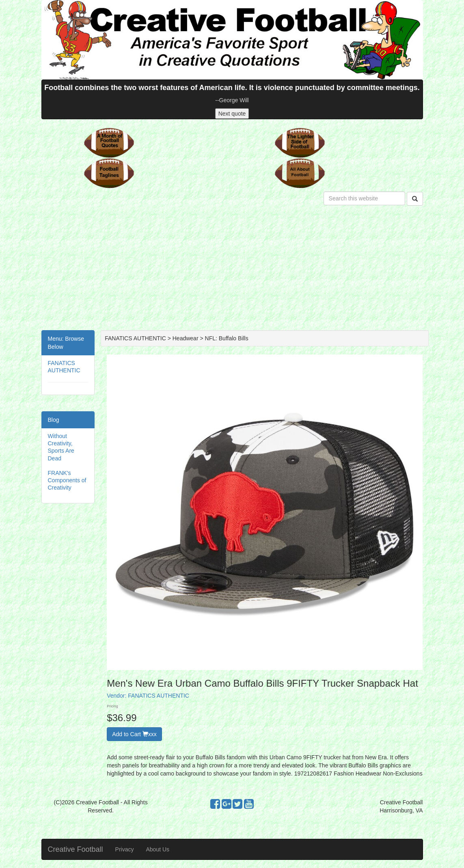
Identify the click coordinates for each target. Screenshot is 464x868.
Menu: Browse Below (66, 343)
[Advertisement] (232, 269)
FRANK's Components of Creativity (67, 480)
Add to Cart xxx (134, 734)
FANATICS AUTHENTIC (159, 696)
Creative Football (76, 849)
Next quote (232, 114)
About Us (158, 849)
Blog (54, 420)
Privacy (125, 849)
